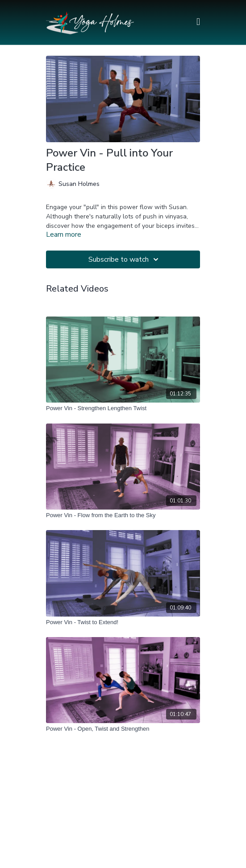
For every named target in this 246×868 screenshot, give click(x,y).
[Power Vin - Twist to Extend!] (123, 622)
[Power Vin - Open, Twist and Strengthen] (123, 729)
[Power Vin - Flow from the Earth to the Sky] (123, 515)
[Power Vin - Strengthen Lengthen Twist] (123, 408)
